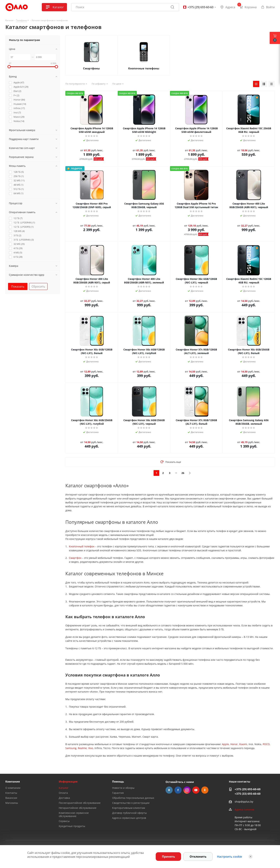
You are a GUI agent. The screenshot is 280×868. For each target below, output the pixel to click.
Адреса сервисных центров (129, 818)
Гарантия (118, 793)
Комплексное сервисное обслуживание (74, 814)
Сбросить (38, 286)
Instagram (187, 790)
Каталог (64, 788)
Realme (82, 748)
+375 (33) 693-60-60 (248, 794)
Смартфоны (91, 68)
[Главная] (17, 7)
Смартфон (75, 558)
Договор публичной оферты (129, 813)
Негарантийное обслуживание (78, 808)
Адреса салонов (244, 809)
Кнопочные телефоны (144, 68)
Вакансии (11, 798)
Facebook (178, 790)
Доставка (64, 798)
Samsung (71, 748)
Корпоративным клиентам (129, 808)
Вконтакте (169, 790)
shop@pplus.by (244, 802)
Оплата (63, 793)
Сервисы (64, 821)
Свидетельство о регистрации (131, 803)
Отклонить (198, 857)
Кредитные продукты (72, 826)
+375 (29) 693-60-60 (248, 789)
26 (183, 473)
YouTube (196, 790)
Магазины (12, 803)
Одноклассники (205, 790)
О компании (13, 788)
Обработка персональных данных (133, 798)
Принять (168, 857)
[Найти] (172, 7)
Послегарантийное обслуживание (80, 803)
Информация (68, 781)
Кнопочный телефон (82, 546)
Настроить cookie (229, 857)
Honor (234, 744)
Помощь (118, 781)
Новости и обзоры (123, 788)
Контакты (11, 793)
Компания (13, 781)
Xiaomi (243, 744)
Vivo (91, 748)
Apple (225, 744)
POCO (266, 744)
